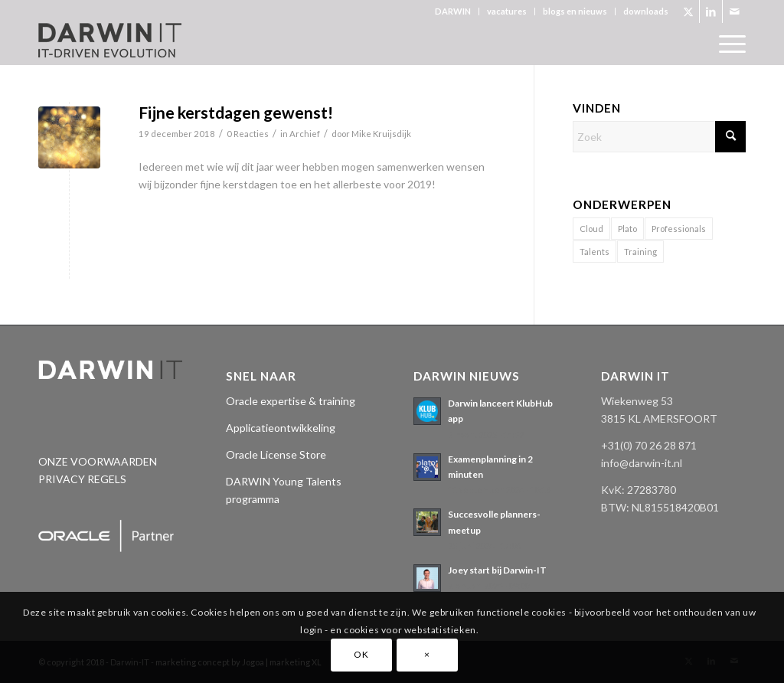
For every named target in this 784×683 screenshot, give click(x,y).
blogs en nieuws (575, 11)
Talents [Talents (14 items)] (595, 252)
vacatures (507, 11)
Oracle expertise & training (291, 401)
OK (361, 654)
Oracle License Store (276, 454)
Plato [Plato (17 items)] (627, 229)
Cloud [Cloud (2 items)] (591, 229)
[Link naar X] (688, 11)
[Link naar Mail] (734, 11)
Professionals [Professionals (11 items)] (679, 229)
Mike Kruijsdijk (381, 134)
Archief (305, 134)
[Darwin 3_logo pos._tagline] (110, 44)
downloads (646, 11)
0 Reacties (248, 134)
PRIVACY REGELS (82, 479)
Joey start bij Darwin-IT (497, 570)
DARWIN (453, 11)
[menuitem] (453, 11)
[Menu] (727, 44)
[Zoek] (659, 137)
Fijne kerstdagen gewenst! (236, 112)
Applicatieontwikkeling (281, 428)
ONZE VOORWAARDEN (98, 461)
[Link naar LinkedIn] (711, 11)
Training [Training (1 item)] (640, 252)
